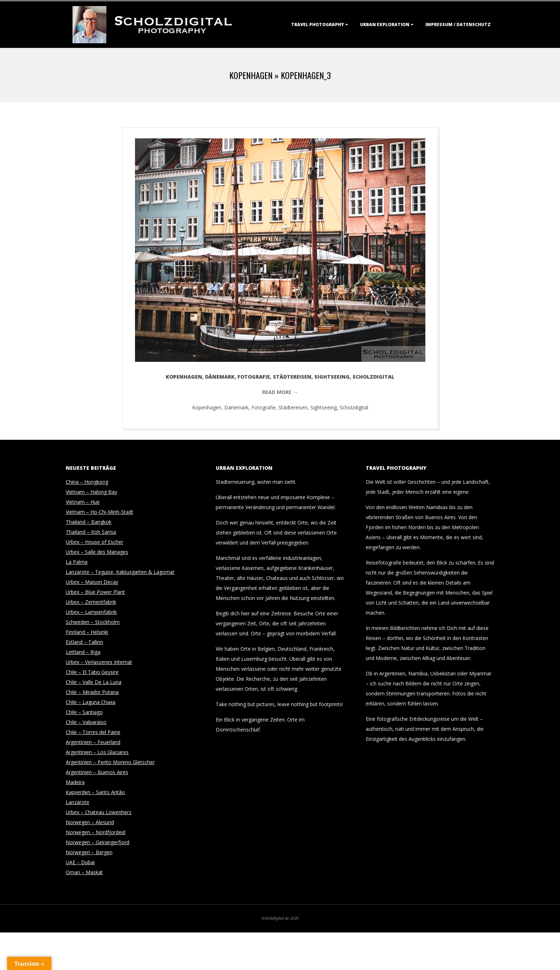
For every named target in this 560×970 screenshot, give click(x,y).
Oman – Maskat (84, 872)
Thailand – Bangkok (89, 522)
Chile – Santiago (84, 712)
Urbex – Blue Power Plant (95, 592)
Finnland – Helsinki (87, 632)
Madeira (75, 782)
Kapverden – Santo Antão (95, 792)
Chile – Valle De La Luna (94, 682)
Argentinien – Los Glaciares (97, 752)
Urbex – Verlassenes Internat (99, 662)
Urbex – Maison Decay (92, 582)
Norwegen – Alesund (90, 822)
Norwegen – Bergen (89, 852)
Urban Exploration (385, 24)
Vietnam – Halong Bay (91, 492)
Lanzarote (77, 802)
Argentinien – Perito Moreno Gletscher (110, 762)
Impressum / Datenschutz (458, 24)
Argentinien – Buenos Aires (97, 772)
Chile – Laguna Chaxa (91, 702)
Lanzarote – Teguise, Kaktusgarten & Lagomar (120, 572)
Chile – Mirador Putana (92, 692)
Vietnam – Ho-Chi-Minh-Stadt (99, 512)
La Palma (77, 562)
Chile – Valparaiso (86, 722)
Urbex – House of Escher (94, 542)
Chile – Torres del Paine (93, 732)
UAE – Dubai (80, 862)
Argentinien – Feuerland (93, 742)
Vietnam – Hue (83, 502)
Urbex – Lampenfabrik (91, 612)
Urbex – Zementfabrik (91, 602)
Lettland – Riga (83, 652)
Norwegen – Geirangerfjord (97, 842)
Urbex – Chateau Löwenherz (99, 812)
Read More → (280, 392)
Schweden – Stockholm (93, 622)
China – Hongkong (87, 482)
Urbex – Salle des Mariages (97, 552)
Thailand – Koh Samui (91, 532)
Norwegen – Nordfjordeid (96, 832)
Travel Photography (317, 24)
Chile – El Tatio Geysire (92, 672)
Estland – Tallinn (84, 642)
